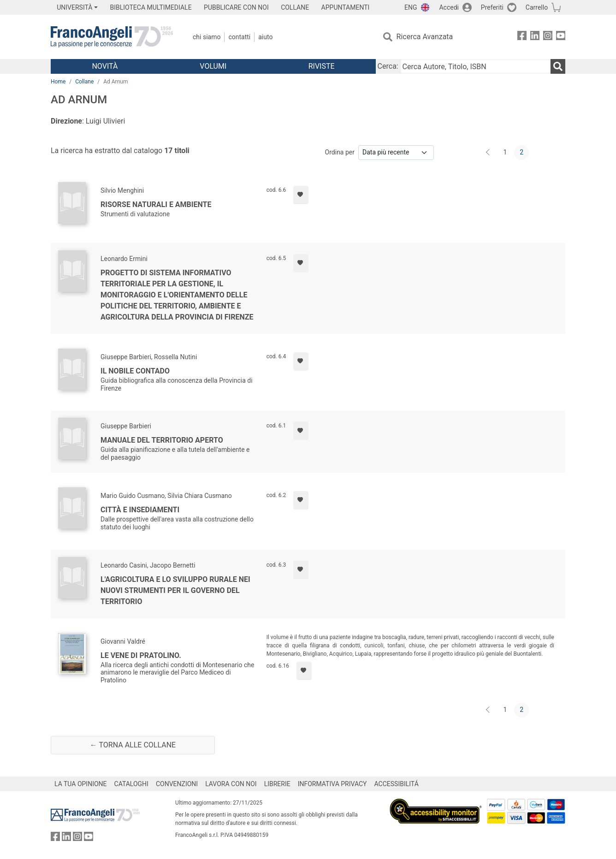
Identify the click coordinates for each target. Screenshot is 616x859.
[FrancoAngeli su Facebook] (522, 37)
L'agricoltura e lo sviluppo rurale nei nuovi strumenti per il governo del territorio (175, 590)
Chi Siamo (207, 37)
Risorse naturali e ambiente (156, 204)
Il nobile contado (135, 371)
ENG (411, 7)
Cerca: (388, 66)
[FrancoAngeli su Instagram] (548, 37)
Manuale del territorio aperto (162, 440)
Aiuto (265, 37)
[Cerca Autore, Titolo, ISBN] (475, 66)
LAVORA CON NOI (231, 784)
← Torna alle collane (133, 745)
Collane (84, 82)
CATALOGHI (131, 784)
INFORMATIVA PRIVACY (332, 784)
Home (58, 82)
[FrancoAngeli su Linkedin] (535, 37)
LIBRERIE (277, 784)
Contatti (239, 37)
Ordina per (340, 152)
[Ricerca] (558, 66)
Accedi (449, 7)
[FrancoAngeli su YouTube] (561, 37)
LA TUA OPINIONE (81, 784)
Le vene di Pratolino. (141, 655)
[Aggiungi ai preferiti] (301, 195)
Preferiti (492, 7)
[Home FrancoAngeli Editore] (112, 37)
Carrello (537, 7)
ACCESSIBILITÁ (397, 784)
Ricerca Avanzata (425, 37)
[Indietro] (489, 153)
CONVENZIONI (177, 784)
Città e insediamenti (140, 510)
